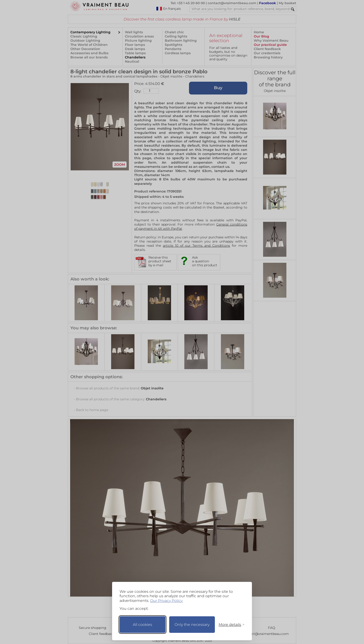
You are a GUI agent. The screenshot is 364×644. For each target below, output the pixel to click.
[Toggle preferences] (230, 625)
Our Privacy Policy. (167, 601)
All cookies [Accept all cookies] (143, 625)
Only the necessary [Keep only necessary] (192, 625)
